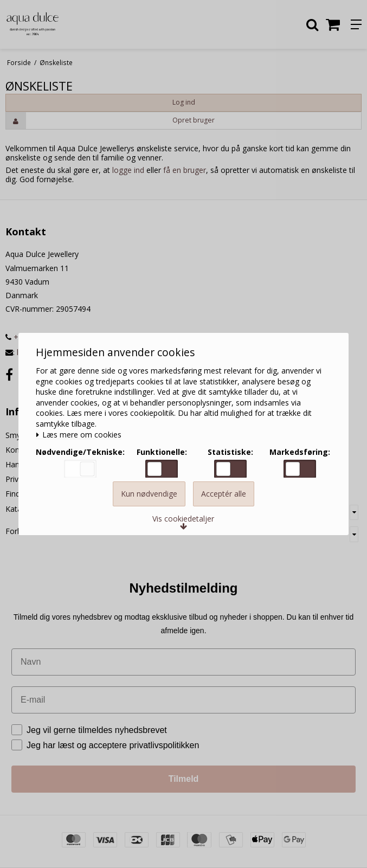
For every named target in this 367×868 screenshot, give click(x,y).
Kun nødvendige (149, 499)
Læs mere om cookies (82, 432)
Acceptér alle (224, 499)
